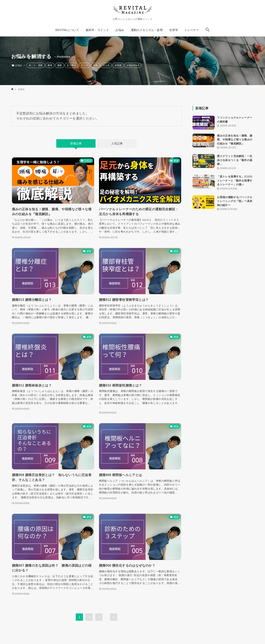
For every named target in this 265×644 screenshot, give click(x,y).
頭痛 (95, 65)
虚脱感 (118, 65)
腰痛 (50, 65)
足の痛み (71, 65)
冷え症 (106, 65)
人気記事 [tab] (117, 143)
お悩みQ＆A (133, 65)
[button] (208, 30)
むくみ (85, 65)
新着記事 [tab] (76, 143)
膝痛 (60, 65)
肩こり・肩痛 (36, 65)
